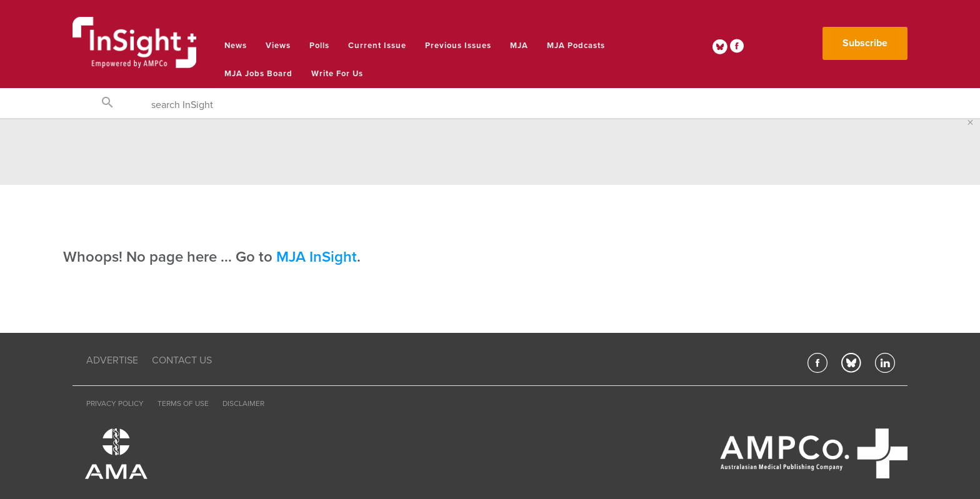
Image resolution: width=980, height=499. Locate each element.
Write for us (337, 74)
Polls (319, 46)
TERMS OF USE (183, 403)
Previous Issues (458, 46)
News (236, 46)
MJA (519, 46)
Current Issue (377, 46)
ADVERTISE (112, 360)
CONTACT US (182, 360)
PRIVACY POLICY (115, 403)
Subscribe (865, 43)
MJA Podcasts (576, 46)
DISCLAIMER (243, 403)
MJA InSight (317, 257)
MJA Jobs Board (258, 74)
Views (278, 46)
